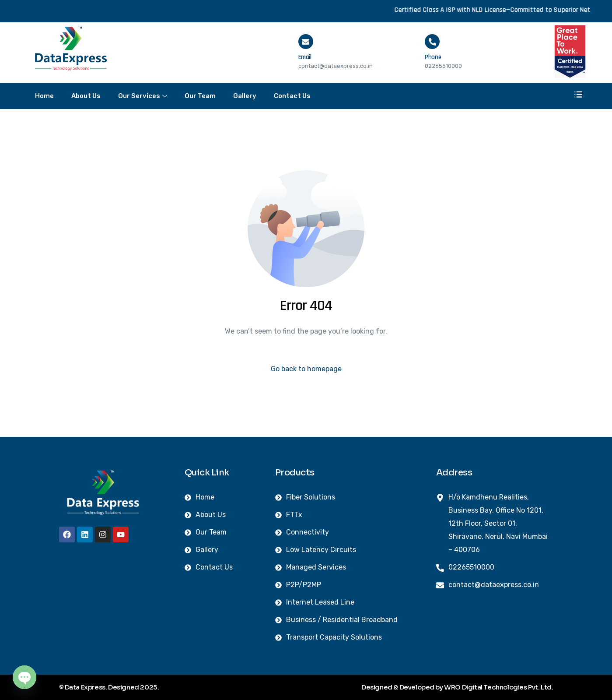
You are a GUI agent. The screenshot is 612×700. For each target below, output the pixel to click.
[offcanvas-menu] (578, 95)
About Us (86, 96)
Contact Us (292, 96)
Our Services (143, 97)
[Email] (306, 42)
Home (44, 96)
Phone (433, 57)
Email (305, 57)
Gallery (245, 96)
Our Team (200, 96)
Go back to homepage (306, 369)
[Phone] (432, 42)
